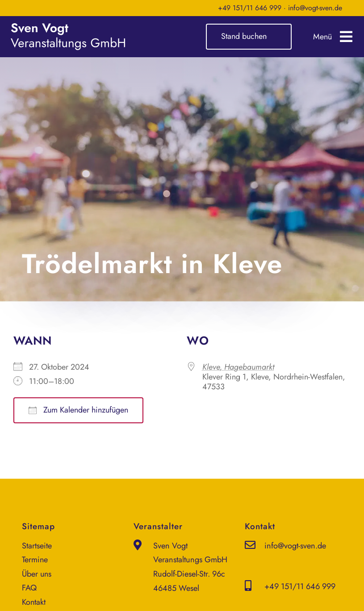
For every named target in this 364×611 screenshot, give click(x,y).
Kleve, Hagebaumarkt (238, 367)
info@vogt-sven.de (315, 8)
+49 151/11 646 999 (250, 8)
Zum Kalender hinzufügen (78, 410)
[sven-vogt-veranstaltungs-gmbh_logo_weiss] (68, 27)
